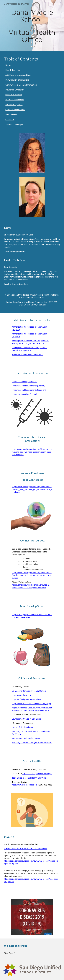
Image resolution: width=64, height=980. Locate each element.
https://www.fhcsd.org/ (22, 695)
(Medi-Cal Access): (14, 95)
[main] (32, 26)
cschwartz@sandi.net (19, 284)
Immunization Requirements (24, 382)
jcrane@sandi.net (17, 251)
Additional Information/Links (18, 75)
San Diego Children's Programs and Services (32, 742)
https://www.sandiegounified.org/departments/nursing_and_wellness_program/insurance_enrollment (32, 489)
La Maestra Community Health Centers (29, 691)
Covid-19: (10, 119)
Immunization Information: (17, 80)
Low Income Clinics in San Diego (26, 719)
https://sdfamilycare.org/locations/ (27, 699)
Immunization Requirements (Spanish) (29, 390)
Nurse (8, 65)
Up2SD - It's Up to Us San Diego (37, 774)
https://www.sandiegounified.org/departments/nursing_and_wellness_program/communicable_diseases (32, 452)
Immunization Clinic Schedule (25, 394)
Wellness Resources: (15, 100)
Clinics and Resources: (15, 110)
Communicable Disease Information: (21, 85)
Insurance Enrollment (15, 90)
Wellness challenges (14, 124)
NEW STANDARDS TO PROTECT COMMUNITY (26, 849)
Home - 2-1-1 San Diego (23, 727)
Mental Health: (12, 114)
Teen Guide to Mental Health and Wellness (31, 778)
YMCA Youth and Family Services (27, 738)
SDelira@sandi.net (37, 305)
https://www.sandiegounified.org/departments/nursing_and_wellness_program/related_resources (32, 575)
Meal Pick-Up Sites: (14, 105)
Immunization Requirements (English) (28, 386)
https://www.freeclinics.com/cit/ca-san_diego (31, 704)
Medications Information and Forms (27, 355)
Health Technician (13, 70)
